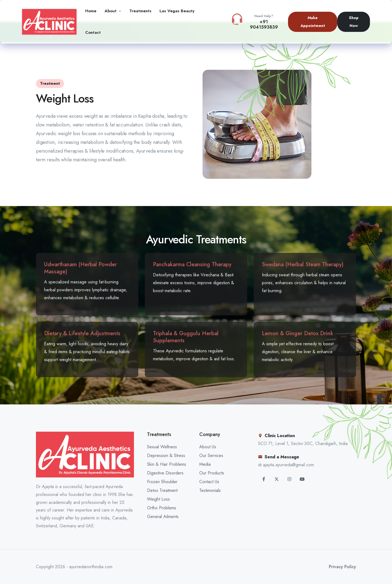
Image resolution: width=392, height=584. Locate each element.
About (111, 11)
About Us (208, 447)
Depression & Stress (166, 456)
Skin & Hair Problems (167, 464)
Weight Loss (158, 499)
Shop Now (354, 22)
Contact (93, 32)
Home (91, 11)
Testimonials (210, 490)
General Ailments (163, 517)
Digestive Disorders (165, 473)
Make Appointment (313, 22)
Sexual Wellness (162, 447)
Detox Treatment (162, 490)
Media (205, 464)
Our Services (211, 456)
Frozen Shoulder (162, 482)
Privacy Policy (342, 567)
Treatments (140, 11)
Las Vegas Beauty (177, 11)
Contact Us (209, 482)
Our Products (212, 473)
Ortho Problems (162, 508)
